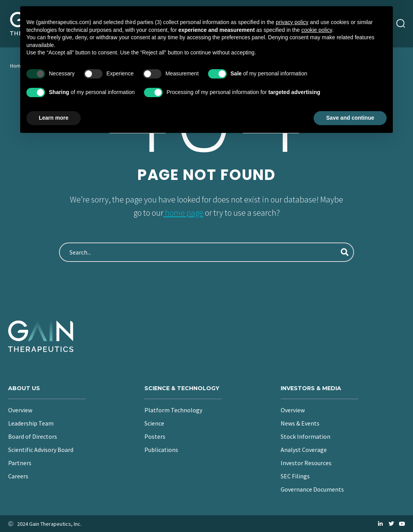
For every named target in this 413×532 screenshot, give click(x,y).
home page (183, 213)
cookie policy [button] (317, 30)
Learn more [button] (54, 118)
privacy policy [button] (292, 22)
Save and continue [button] (350, 118)
